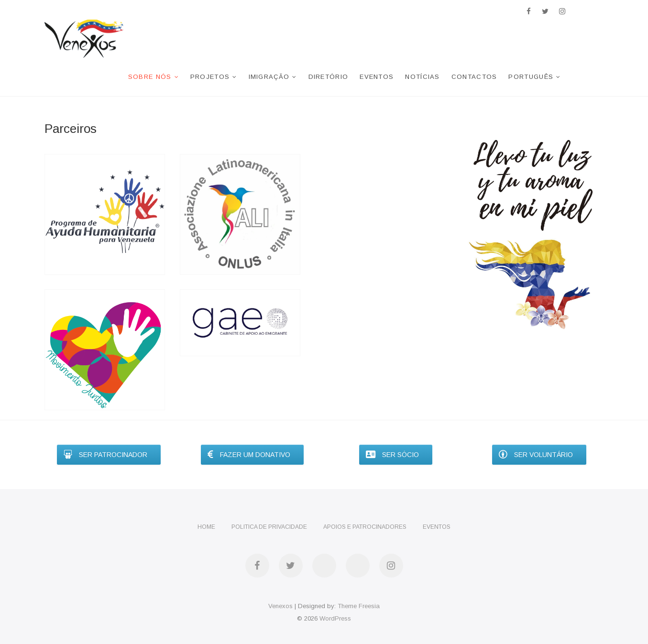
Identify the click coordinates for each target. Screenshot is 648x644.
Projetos (210, 77)
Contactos (474, 77)
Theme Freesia (359, 606)
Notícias (422, 77)
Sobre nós (150, 77)
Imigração (269, 77)
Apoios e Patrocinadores (365, 527)
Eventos (377, 77)
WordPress (335, 618)
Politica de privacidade (269, 527)
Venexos (280, 606)
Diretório (329, 77)
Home (206, 527)
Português (531, 77)
